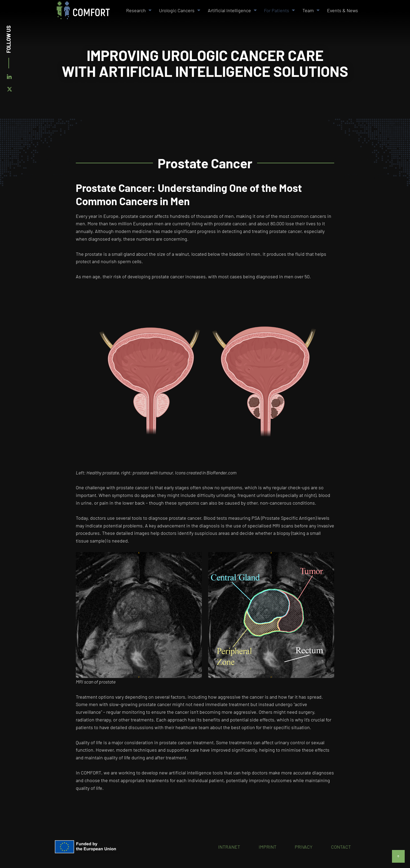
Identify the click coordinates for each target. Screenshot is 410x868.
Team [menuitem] (308, 10)
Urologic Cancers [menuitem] (177, 10)
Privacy (304, 847)
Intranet (229, 847)
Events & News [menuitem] (343, 10)
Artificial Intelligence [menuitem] (229, 10)
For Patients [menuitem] (277, 10)
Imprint (268, 847)
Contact (341, 847)
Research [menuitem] (136, 10)
